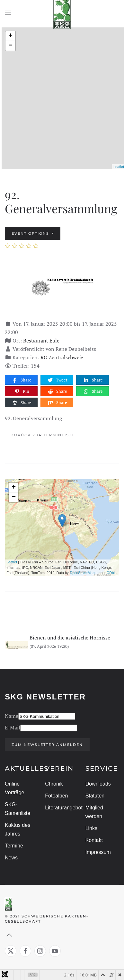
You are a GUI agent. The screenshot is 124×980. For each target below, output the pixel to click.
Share (22, 380)
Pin (22, 391)
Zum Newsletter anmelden (46, 745)
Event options (31, 233)
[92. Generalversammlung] (62, 287)
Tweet (57, 380)
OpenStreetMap (82, 573)
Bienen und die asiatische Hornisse (70, 638)
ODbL (111, 573)
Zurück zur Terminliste (43, 435)
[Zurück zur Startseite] (62, 13)
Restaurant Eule (41, 341)
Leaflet (119, 167)
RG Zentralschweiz (62, 357)
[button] (8, 13)
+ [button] (10, 36)
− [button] (10, 46)
